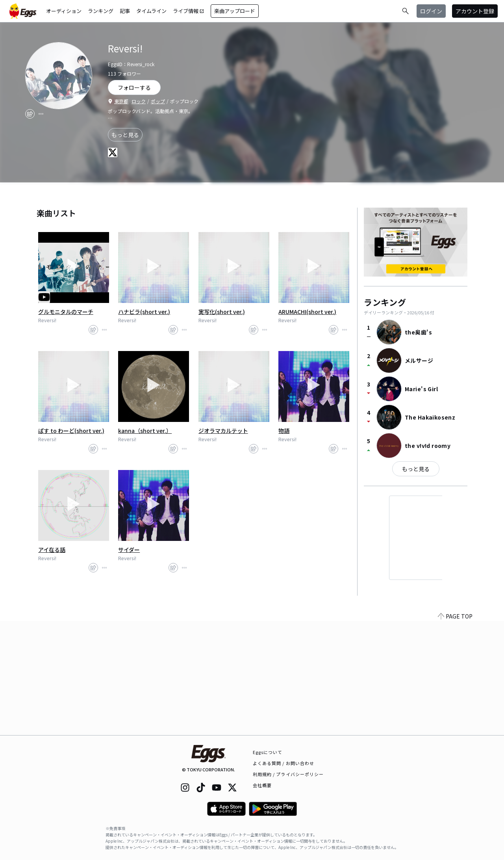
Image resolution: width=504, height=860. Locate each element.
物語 (284, 431)
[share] (30, 114)
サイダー (129, 550)
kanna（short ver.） (145, 431)
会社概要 (262, 785)
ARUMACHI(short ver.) (307, 312)
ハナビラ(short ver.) (144, 312)
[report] (41, 114)
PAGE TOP (455, 730)
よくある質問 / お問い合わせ (284, 763)
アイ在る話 (52, 550)
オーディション (64, 11)
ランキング (101, 11)
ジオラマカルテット (223, 431)
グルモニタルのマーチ (66, 312)
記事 (125, 11)
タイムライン (151, 11)
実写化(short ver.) (222, 312)
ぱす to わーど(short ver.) (71, 431)
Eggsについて (268, 752)
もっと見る (125, 135)
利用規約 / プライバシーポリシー (288, 774)
